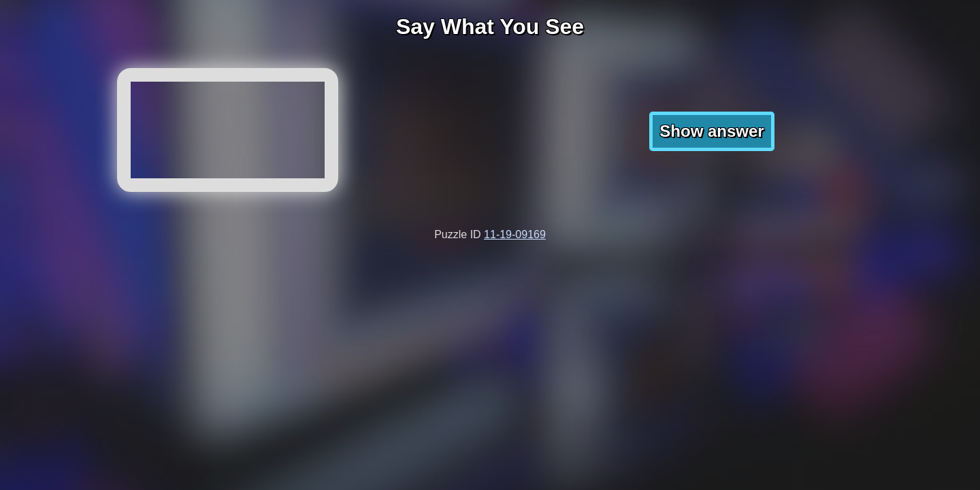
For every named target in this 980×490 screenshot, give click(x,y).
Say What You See (490, 27)
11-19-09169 (515, 234)
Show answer (712, 131)
